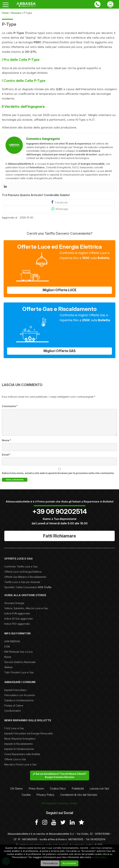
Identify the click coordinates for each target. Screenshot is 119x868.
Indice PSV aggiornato (17, 624)
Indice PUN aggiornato (17, 613)
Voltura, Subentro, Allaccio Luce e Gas (26, 608)
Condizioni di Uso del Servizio (79, 795)
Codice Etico (58, 789)
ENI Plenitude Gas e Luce (19, 652)
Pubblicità (78, 789)
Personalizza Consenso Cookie (60, 803)
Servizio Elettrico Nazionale (20, 662)
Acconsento (69, 863)
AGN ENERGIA (12, 641)
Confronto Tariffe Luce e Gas (21, 567)
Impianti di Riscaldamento (19, 744)
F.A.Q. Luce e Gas (14, 728)
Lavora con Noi (99, 789)
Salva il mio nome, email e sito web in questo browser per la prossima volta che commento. (58, 473)
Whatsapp (59, 209)
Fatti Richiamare (60, 536)
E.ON (7, 647)
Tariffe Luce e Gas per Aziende (22, 582)
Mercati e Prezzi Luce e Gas (20, 764)
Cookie (26, 795)
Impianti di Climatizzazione (19, 749)
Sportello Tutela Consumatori (28, 587)
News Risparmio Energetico (20, 739)
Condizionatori (13, 711)
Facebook (59, 202)
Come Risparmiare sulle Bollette (22, 754)
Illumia (8, 657)
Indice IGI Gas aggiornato (19, 619)
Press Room (36, 789)
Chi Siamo (16, 789)
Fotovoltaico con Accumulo (20, 695)
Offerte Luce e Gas (15, 759)
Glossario (16, 13)
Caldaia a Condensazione (19, 700)
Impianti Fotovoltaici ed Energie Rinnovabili (28, 733)
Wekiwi (8, 667)
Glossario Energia (14, 603)
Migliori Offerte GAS (60, 351)
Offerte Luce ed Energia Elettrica (23, 572)
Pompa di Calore (14, 705)
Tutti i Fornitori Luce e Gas (19, 672)
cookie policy (99, 857)
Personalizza (50, 863)
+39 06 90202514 (60, 511)
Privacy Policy (45, 795)
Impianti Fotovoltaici (15, 690)
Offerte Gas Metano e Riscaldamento (25, 577)
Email (6, 455)
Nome (6, 440)
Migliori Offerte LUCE (59, 290)
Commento (10, 406)
